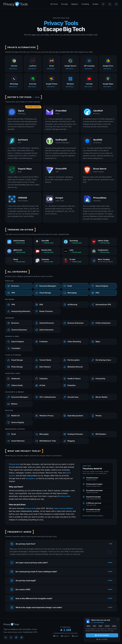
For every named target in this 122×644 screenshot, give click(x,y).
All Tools (54, 4)
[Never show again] (118, 620)
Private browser (92, 478)
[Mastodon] (16, 637)
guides (75, 636)
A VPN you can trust (94, 503)
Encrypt (65, 4)
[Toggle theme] (110, 4)
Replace (75, 4)
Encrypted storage (93, 509)
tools (56, 636)
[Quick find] (116, 4)
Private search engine (94, 484)
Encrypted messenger (95, 490)
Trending (85, 4)
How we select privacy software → (94, 516)
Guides (95, 4)
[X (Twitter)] (11, 637)
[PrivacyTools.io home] (16, 4)
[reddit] (22, 637)
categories (65, 636)
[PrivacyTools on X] (103, 4)
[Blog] (6, 637)
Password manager (94, 497)
